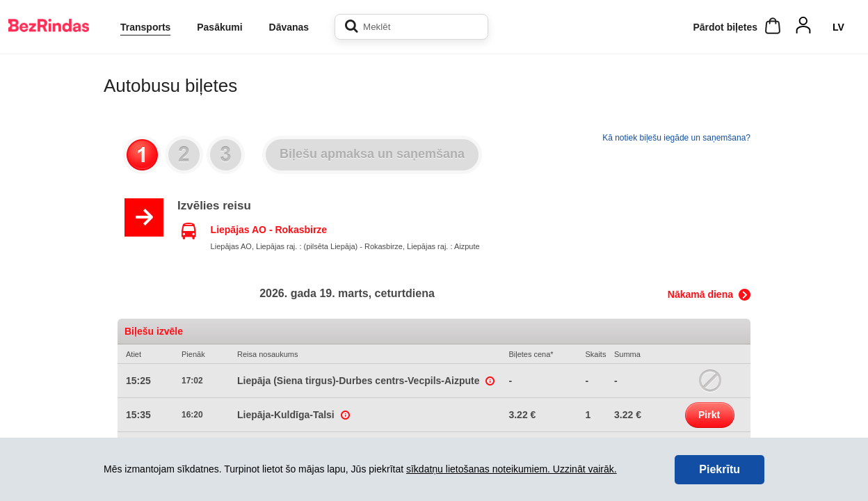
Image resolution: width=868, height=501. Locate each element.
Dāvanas (289, 27)
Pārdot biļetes (725, 27)
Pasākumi (219, 27)
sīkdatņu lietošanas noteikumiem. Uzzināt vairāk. (512, 469)
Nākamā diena (700, 294)
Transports (145, 27)
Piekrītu (720, 469)
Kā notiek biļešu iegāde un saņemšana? (676, 138)
